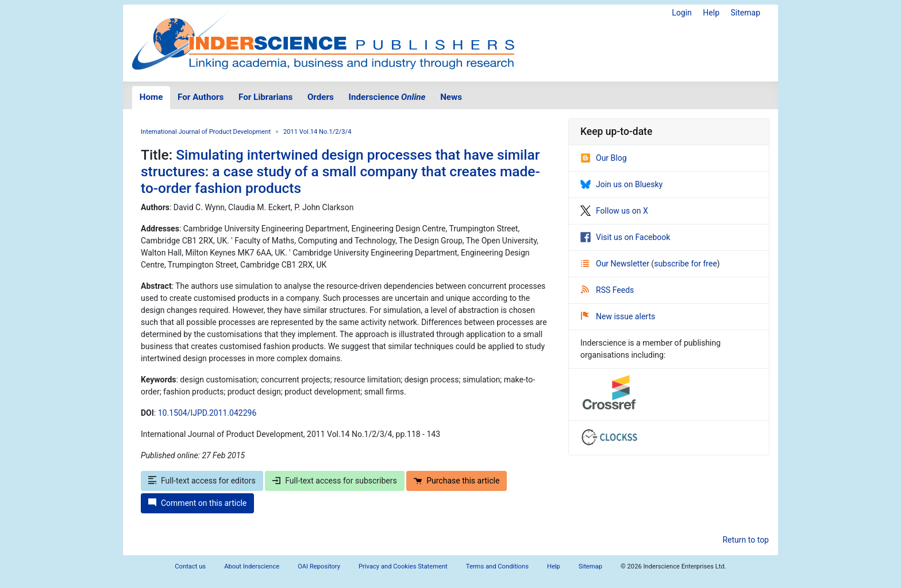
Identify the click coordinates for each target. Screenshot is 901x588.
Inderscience (387, 97)
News (451, 97)
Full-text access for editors (202, 481)
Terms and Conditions (497, 566)
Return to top (746, 540)
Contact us (190, 566)
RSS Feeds (607, 290)
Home (151, 97)
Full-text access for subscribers (334, 481)
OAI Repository (319, 566)
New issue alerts (618, 316)
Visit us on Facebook (625, 237)
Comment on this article (197, 503)
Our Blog (604, 158)
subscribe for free (686, 264)
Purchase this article (457, 481)
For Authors (201, 97)
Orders (321, 97)
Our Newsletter (616, 264)
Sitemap (746, 13)
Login (682, 13)
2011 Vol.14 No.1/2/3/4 (317, 132)
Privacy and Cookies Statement (403, 566)
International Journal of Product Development (206, 132)
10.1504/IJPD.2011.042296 (207, 413)
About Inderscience (252, 566)
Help (711, 13)
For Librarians (265, 97)
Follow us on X (614, 211)
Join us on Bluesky (621, 184)
